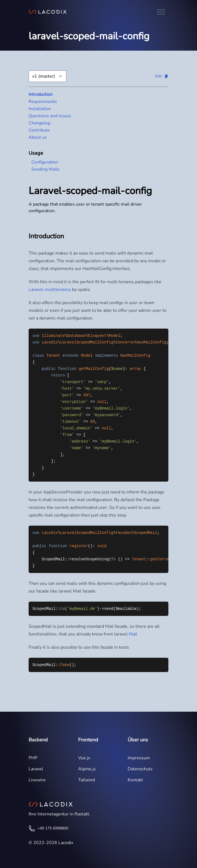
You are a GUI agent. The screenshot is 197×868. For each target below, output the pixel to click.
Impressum (139, 758)
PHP (33, 758)
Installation (40, 109)
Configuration (45, 162)
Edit (158, 76)
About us (38, 137)
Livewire (37, 780)
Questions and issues (50, 116)
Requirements (43, 102)
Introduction (41, 94)
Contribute (39, 130)
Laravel (36, 769)
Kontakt (135, 780)
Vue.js (84, 758)
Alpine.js (87, 769)
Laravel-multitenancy (50, 290)
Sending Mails (45, 169)
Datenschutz (140, 769)
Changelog (39, 123)
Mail (133, 634)
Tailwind (87, 780)
